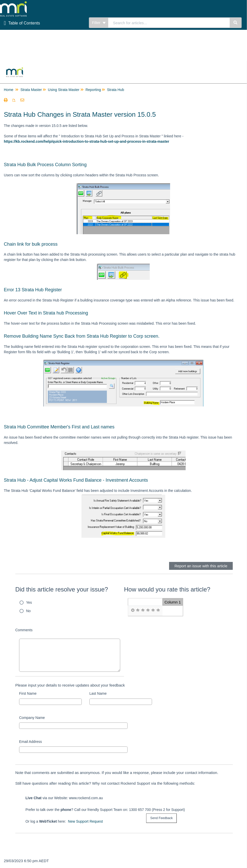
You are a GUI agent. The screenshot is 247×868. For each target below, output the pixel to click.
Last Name (98, 693)
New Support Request (85, 821)
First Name (28, 693)
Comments (24, 630)
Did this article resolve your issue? (62, 589)
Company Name (32, 718)
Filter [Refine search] (99, 23)
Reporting (93, 90)
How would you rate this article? (167, 589)
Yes (29, 602)
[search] (169, 23)
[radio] (133, 610)
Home (9, 90)
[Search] (236, 23)
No (29, 611)
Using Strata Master (64, 90)
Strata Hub (115, 90)
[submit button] (161, 818)
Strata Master (31, 90)
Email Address (30, 742)
